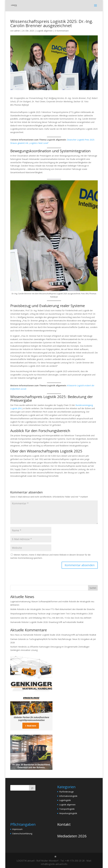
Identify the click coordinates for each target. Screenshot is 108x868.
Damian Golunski (18, 639)
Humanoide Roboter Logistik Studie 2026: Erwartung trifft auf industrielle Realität (47, 622)
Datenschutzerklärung (22, 834)
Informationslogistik (68, 796)
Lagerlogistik (65, 800)
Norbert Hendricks (19, 647)
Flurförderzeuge (66, 792)
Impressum (17, 829)
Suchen (93, 588)
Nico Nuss (15, 635)
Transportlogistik (67, 809)
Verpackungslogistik (68, 813)
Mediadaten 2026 (72, 836)
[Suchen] (32, 788)
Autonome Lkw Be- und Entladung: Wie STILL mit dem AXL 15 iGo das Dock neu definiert (51, 618)
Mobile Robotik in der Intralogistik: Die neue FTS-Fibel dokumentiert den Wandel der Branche (52, 609)
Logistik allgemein (44, 31)
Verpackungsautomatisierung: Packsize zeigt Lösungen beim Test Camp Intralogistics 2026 (52, 614)
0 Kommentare (62, 31)
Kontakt (64, 824)
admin (17, 31)
